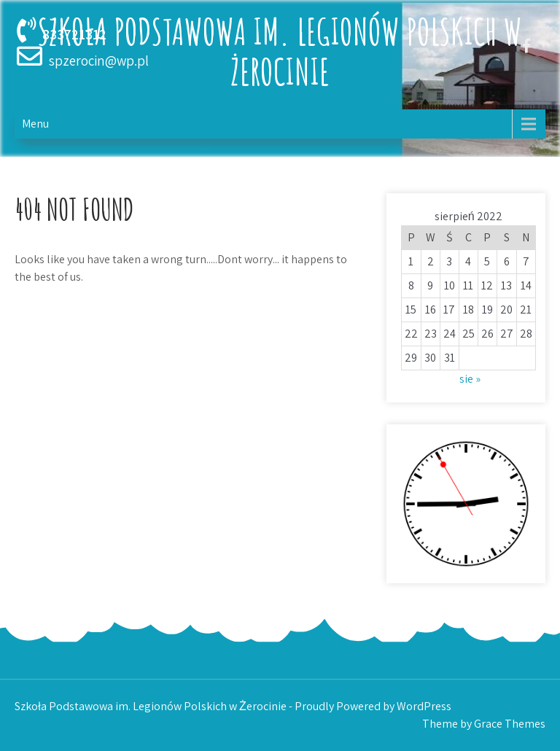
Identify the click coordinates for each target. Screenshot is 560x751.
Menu (35, 124)
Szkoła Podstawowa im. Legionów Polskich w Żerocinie (280, 51)
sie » (470, 379)
